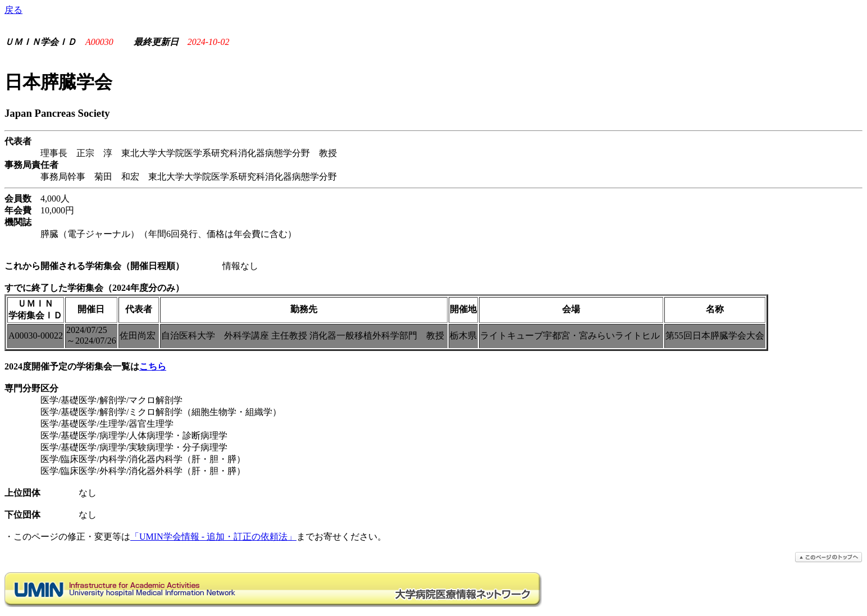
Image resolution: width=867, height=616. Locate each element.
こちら (153, 366)
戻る (13, 10)
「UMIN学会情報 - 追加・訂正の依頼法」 (213, 537)
